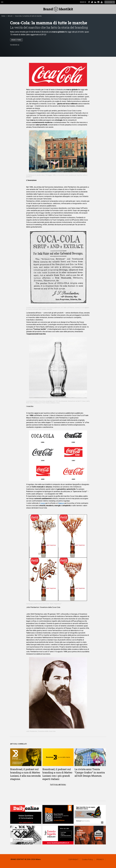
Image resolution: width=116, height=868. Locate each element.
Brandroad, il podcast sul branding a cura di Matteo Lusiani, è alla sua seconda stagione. (25, 774)
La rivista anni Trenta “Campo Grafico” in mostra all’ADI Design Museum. (90, 772)
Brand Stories (16, 40)
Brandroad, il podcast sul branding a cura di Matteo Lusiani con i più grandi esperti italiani (57, 774)
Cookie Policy (87, 859)
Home (3, 16)
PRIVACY (100, 859)
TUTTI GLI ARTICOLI (58, 785)
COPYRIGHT (73, 859)
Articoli (10, 16)
